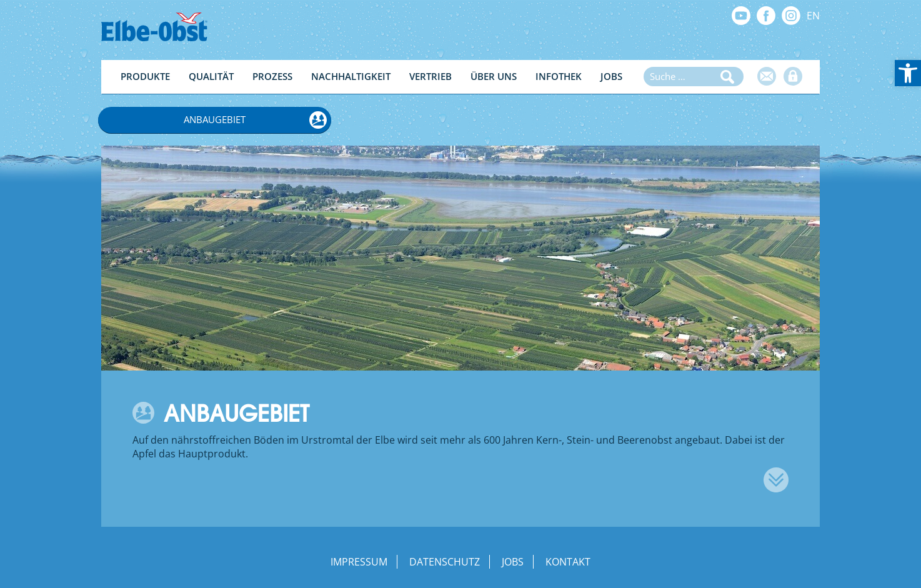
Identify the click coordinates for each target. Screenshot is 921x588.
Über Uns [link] (494, 76)
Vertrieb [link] (431, 76)
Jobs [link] (611, 76)
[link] (908, 73)
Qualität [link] (211, 76)
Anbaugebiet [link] (215, 119)
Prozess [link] (272, 76)
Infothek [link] (559, 76)
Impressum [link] (359, 562)
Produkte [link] (145, 76)
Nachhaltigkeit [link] (351, 76)
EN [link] (813, 16)
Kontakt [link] (568, 562)
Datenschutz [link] (445, 562)
